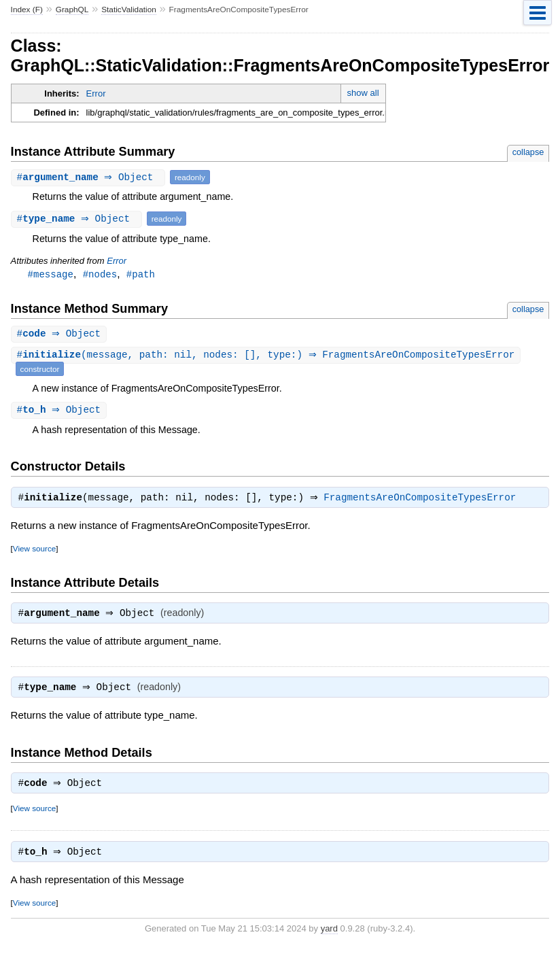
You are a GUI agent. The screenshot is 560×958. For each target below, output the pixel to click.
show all (363, 93)
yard (329, 937)
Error (96, 93)
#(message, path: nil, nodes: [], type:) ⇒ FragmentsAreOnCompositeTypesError (268, 357)
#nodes (100, 274)
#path (141, 274)
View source (34, 552)
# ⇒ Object (90, 177)
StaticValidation (129, 10)
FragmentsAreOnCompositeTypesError (423, 501)
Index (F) (27, 10)
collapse (528, 152)
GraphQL (72, 10)
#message (51, 274)
